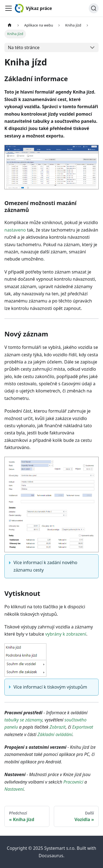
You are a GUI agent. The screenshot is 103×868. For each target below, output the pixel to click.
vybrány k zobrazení (66, 634)
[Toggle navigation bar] (9, 8)
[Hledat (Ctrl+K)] (94, 8)
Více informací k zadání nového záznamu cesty (45, 566)
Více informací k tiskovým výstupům (50, 687)
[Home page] (10, 25)
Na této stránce (24, 47)
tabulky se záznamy (23, 720)
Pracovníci (73, 782)
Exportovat (83, 727)
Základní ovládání (55, 734)
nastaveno (15, 230)
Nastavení (14, 789)
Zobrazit (57, 727)
